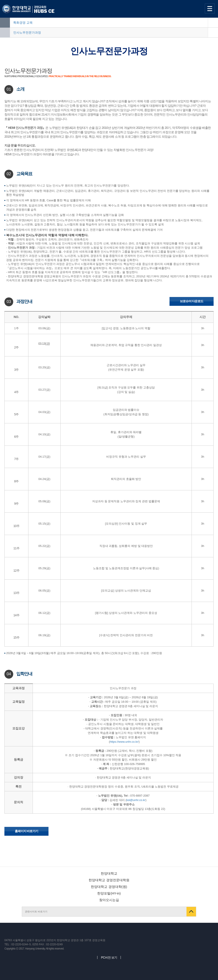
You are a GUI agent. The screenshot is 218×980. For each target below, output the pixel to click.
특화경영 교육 (23, 23)
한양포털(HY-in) (109, 893)
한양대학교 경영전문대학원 (109, 880)
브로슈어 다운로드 (192, 301)
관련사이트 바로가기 (36, 911)
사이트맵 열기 (210, 9)
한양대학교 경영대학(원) (109, 887)
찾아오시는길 (109, 900)
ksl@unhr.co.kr (136, 800)
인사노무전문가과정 (27, 32)
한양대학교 (109, 873)
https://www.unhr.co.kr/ (124, 742)
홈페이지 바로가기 (27, 831)
